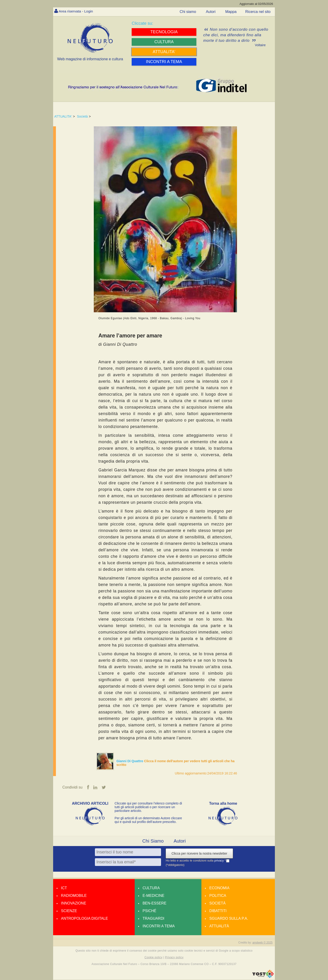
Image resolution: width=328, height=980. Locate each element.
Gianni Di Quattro (130, 761)
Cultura (151, 888)
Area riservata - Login (76, 11)
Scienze (69, 911)
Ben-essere (154, 903)
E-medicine (153, 896)
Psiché (149, 911)
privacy (220, 860)
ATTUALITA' (63, 116)
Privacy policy (174, 957)
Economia (219, 888)
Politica (218, 896)
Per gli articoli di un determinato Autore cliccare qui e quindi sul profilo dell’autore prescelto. (148, 820)
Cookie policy (154, 957)
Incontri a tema (159, 926)
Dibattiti (218, 911)
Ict (64, 888)
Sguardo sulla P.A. (229, 918)
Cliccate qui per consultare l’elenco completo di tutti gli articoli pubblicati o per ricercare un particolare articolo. (148, 807)
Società (82, 116)
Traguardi (153, 918)
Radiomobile (74, 896)
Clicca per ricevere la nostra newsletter (199, 853)
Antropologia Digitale (84, 918)
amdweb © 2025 (262, 943)
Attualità (219, 926)
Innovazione (74, 903)
